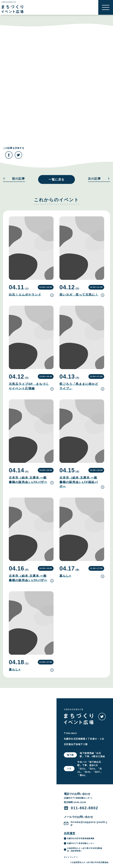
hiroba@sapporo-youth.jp (89, 823)
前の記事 (14, 179)
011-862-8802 (85, 808)
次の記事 (99, 179)
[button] (106, 7)
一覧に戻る (56, 179)
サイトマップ (71, 857)
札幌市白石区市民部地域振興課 (79, 838)
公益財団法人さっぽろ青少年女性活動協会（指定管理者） (83, 850)
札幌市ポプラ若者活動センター (79, 843)
